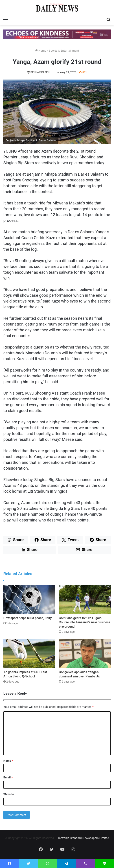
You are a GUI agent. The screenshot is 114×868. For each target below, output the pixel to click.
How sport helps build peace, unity (28, 618)
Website (9, 794)
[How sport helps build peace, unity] (29, 599)
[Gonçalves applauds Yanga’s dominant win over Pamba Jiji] (85, 653)
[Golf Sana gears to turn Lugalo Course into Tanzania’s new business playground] (85, 599)
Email (8, 777)
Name (8, 761)
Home (41, 51)
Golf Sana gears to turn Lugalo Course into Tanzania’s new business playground (85, 622)
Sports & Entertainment (64, 51)
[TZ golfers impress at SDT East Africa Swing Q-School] (29, 653)
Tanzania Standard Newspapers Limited (83, 838)
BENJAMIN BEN (40, 72)
